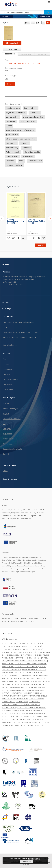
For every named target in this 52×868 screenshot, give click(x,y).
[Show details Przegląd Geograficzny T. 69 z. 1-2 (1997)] (23, 238)
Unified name (8, 389)
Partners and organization (13, 409)
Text (7, 78)
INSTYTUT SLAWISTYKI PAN (12, 696)
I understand (27, 861)
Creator (6, 364)
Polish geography (13, 152)
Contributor (7, 369)
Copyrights (7, 429)
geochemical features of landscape (20, 130)
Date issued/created (11, 379)
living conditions (31, 108)
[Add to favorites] (8, 238)
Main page (6, 309)
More (40, 245)
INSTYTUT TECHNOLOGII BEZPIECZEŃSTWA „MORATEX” (23, 725)
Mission (6, 404)
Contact (6, 454)
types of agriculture (28, 121)
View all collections (10, 345)
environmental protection (33, 117)
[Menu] (49, 2)
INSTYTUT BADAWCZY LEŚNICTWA (30, 652)
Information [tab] (26, 54)
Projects (6, 414)
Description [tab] (10, 54)
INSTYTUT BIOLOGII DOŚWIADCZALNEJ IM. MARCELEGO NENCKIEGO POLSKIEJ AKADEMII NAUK (26, 655)
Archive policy (8, 439)
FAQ (4, 424)
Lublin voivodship (35, 161)
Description (7, 384)
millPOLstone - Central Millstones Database (19, 337)
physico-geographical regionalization (21, 139)
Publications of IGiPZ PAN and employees (19, 322)
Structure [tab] (42, 54)
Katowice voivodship (14, 165)
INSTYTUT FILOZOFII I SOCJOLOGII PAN (28, 673)
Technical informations (12, 419)
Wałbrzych (10, 161)
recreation (25, 143)
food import (11, 121)
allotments (27, 148)
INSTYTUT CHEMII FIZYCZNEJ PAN (26, 667)
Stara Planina (28, 156)
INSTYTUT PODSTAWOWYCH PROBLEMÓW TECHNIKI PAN (22, 693)
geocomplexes (12, 135)
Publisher (6, 374)
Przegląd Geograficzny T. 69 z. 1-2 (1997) (16, 221)
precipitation (11, 143)
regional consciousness (16, 113)
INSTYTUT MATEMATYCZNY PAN (14, 643)
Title (4, 359)
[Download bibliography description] (13, 238)
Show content (12, 43)
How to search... (7, 16)
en (48, 23)
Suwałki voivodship (32, 152)
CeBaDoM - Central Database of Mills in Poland (21, 332)
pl (43, 23)
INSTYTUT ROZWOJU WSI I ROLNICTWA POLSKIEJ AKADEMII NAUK (25, 716)
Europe (9, 126)
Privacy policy (8, 444)
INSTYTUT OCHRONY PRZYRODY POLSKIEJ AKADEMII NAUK (23, 690)
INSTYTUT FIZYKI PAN (42, 722)
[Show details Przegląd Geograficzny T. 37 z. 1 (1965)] (43, 238)
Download (11, 49)
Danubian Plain (12, 156)
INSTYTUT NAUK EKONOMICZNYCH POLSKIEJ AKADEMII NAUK (24, 713)
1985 (7, 71)
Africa (21, 161)
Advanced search (45, 16)
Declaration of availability (13, 449)
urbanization (35, 113)
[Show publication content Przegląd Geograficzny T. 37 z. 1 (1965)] (39, 238)
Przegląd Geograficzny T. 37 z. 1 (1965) (36, 221)
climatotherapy (12, 148)
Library (6, 327)
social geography (13, 108)
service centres (12, 117)
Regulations (7, 434)
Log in (5, 470)
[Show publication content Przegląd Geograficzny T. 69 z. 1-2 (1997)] (18, 238)
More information (34, 859)
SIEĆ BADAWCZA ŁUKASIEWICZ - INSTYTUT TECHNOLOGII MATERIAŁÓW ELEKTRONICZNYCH (21, 705)
